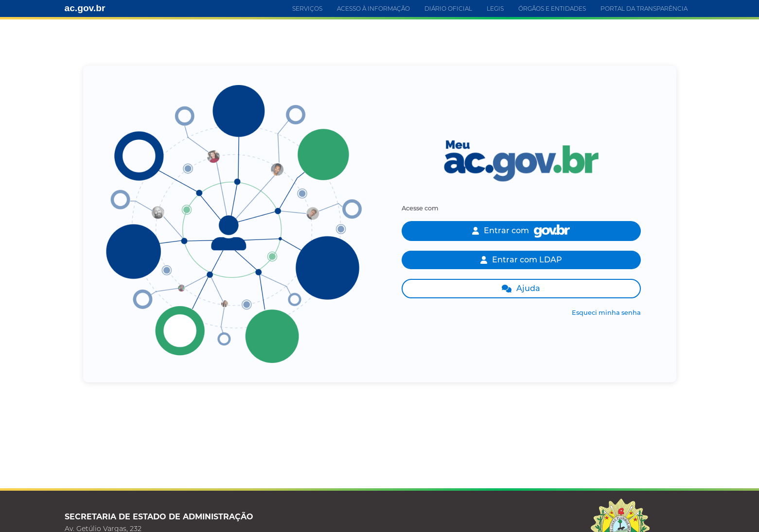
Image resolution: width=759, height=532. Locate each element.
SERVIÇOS (307, 9)
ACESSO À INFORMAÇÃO (373, 9)
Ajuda (521, 288)
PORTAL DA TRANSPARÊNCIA (644, 9)
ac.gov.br (85, 8)
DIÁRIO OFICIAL (448, 9)
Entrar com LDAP (521, 260)
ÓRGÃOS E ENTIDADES (552, 9)
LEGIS (495, 9)
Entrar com (521, 231)
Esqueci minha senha (606, 313)
